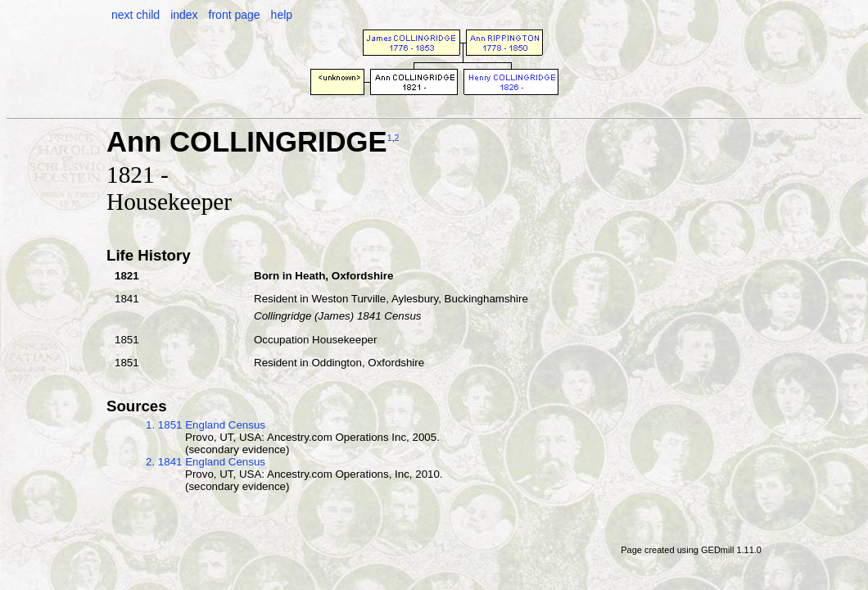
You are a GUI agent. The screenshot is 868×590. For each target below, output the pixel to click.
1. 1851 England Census (206, 425)
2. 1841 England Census (206, 462)
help (282, 15)
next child (136, 15)
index (184, 15)
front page (235, 15)
